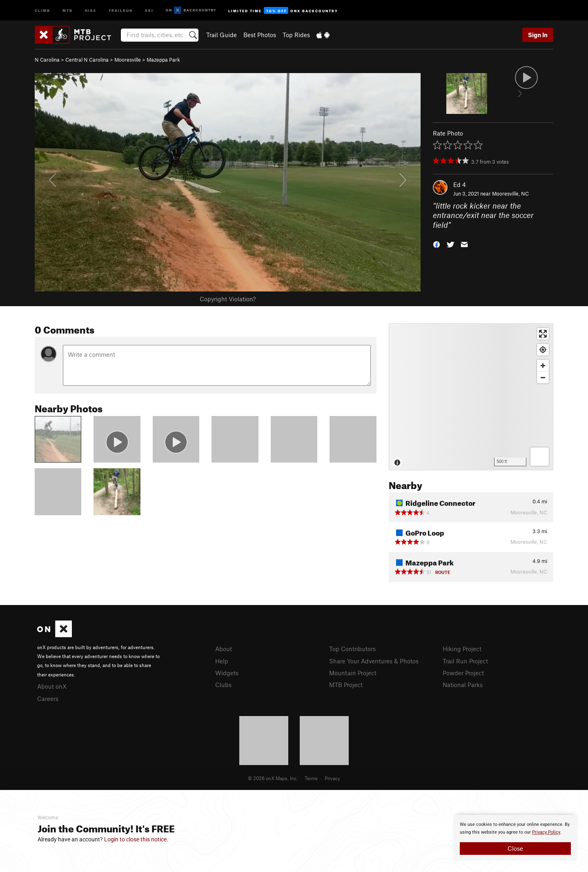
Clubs (223, 685)
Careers (48, 698)
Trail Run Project (465, 661)
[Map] (471, 397)
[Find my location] (543, 350)
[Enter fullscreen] (543, 334)
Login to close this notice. (136, 839)
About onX (52, 686)
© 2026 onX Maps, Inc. (273, 778)
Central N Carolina (87, 60)
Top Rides (296, 35)
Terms (311, 778)
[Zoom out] (543, 377)
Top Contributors (352, 649)
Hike (91, 10)
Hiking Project (462, 649)
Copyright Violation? (228, 299)
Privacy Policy (546, 832)
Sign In (538, 35)
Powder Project (463, 673)
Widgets (227, 673)
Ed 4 (460, 185)
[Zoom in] (543, 366)
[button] (437, 244)
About (224, 649)
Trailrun (121, 10)
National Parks (463, 685)
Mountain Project (353, 673)
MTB (68, 10)
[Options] (540, 457)
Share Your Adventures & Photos (374, 661)
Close (515, 848)
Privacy (332, 778)
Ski (149, 10)
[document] (515, 838)
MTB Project (346, 685)
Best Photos (260, 35)
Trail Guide (222, 35)
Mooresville (128, 60)
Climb (42, 10)
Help (222, 661)
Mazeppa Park (163, 60)
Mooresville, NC (510, 194)
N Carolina (47, 60)
